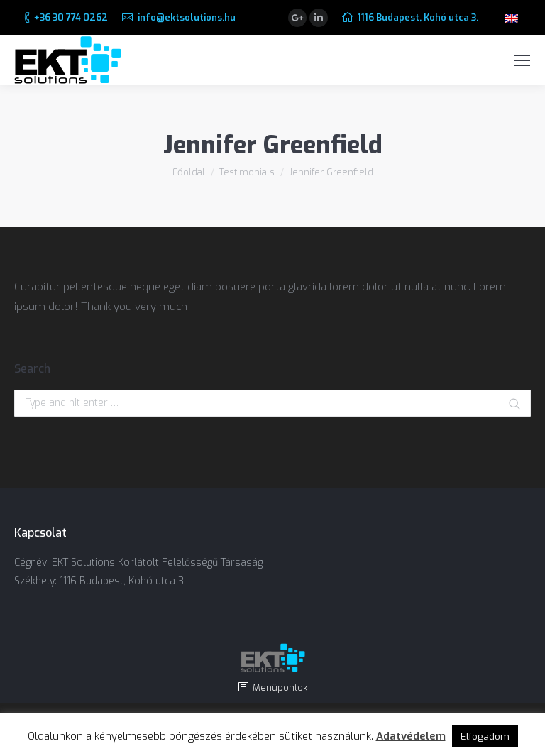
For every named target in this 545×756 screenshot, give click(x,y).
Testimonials (247, 172)
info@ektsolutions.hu (187, 17)
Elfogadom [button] (485, 736)
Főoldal (189, 172)
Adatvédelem (411, 736)
